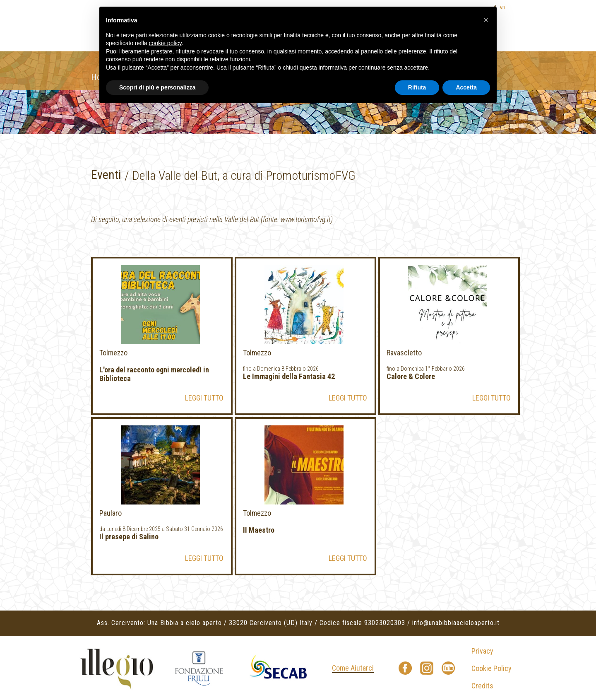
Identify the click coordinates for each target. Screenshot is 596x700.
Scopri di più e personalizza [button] (157, 87)
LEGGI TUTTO (204, 398)
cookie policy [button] (165, 43)
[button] (486, 20)
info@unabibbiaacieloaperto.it (456, 623)
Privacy (482, 651)
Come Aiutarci (353, 668)
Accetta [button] (466, 87)
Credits (482, 686)
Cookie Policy (491, 668)
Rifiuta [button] (417, 87)
